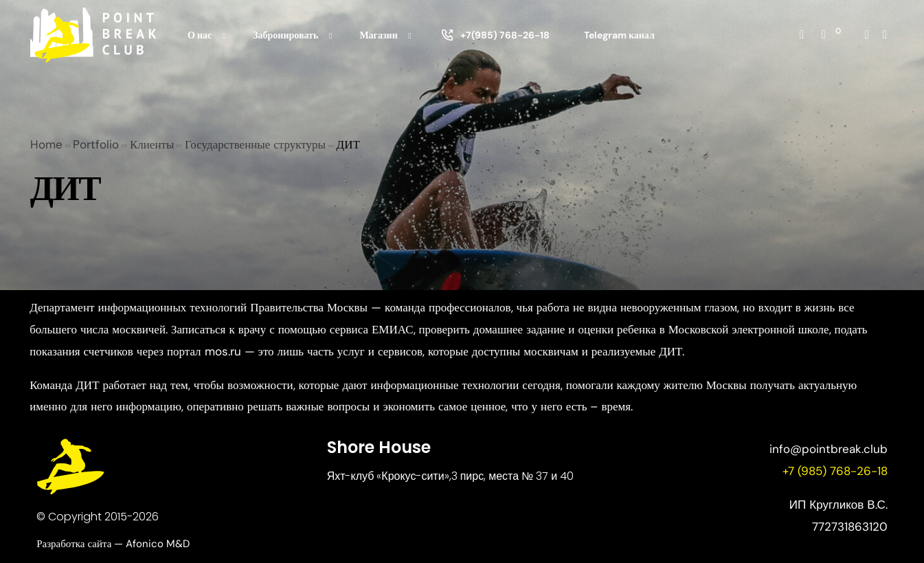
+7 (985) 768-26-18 (835, 471)
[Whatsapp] (885, 34)
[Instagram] (867, 34)
